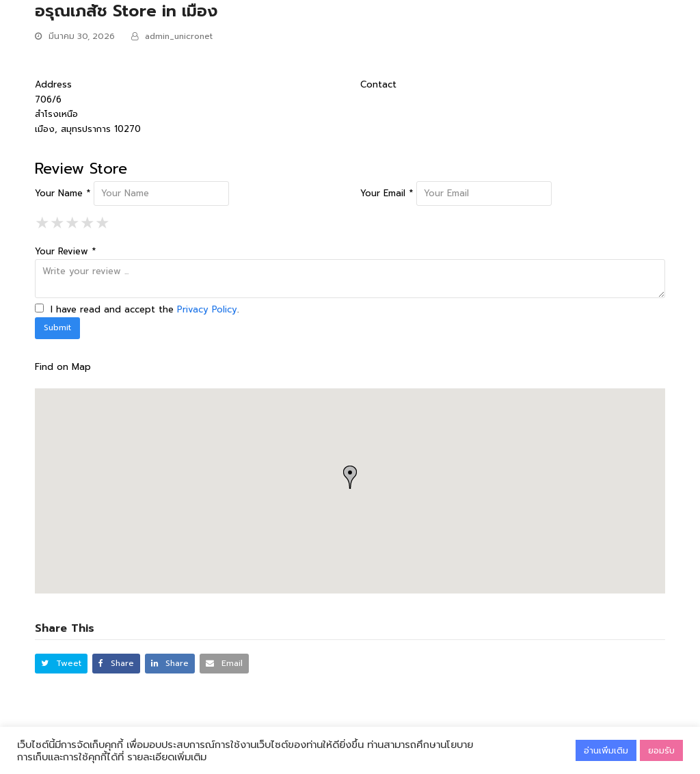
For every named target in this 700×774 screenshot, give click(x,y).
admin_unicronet (179, 36)
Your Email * (387, 193)
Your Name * (63, 193)
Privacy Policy (207, 309)
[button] (61, 664)
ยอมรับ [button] (661, 750)
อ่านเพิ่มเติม (606, 750)
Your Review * (65, 251)
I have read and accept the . (137, 309)
